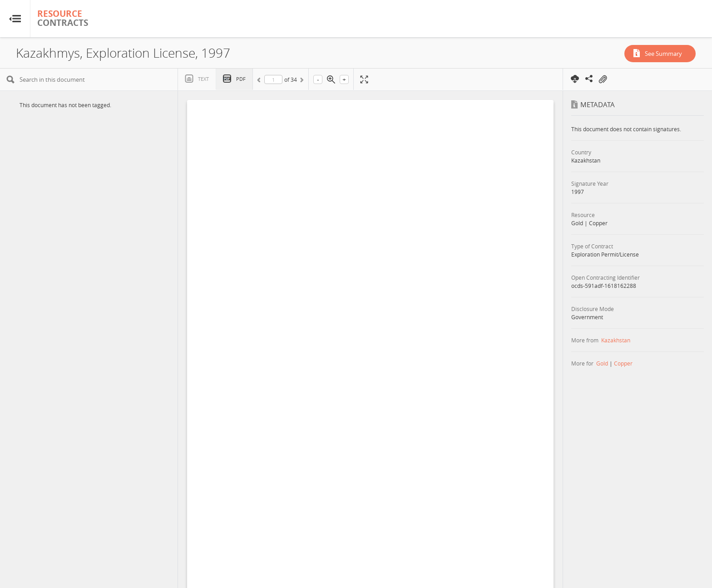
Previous (260, 81)
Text (203, 79)
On (603, 79)
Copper (623, 363)
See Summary (663, 54)
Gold (602, 363)
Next (301, 81)
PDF (241, 79)
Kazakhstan (616, 340)
